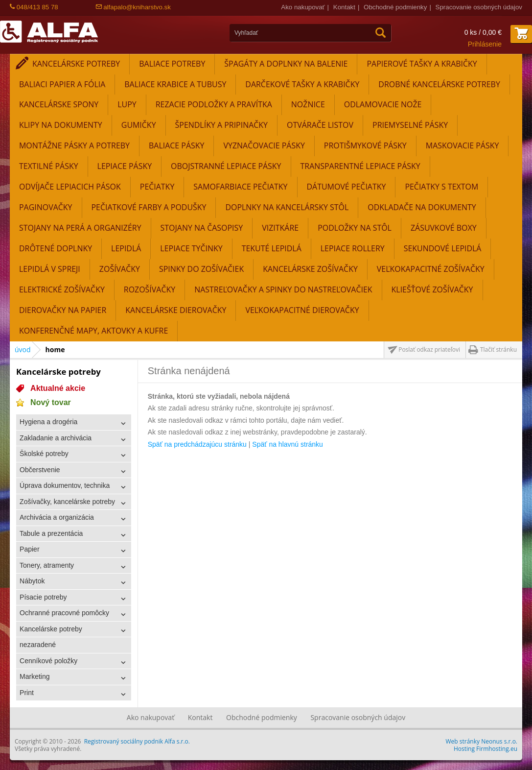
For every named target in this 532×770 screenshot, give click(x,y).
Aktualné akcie (58, 388)
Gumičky (139, 125)
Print (27, 693)
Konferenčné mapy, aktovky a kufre (93, 331)
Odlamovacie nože (383, 104)
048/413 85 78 (34, 7)
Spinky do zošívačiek (201, 269)
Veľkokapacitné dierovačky (302, 310)
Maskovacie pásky (463, 145)
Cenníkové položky (48, 661)
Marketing (35, 676)
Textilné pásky (49, 166)
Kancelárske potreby (76, 64)
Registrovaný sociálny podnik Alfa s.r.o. (137, 741)
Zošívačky (120, 269)
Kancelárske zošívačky (310, 269)
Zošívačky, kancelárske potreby (67, 502)
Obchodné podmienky (395, 7)
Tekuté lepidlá (272, 248)
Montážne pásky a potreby (74, 145)
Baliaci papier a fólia (62, 84)
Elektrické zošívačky (62, 289)
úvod (23, 349)
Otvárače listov (320, 125)
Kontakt (344, 7)
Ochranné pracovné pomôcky (64, 613)
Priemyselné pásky (410, 125)
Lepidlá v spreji (50, 269)
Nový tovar (51, 402)
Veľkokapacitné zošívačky (431, 269)
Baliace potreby (172, 64)
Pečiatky (157, 187)
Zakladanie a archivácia (56, 438)
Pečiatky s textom (441, 187)
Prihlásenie (485, 44)
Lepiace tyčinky (191, 248)
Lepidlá (126, 248)
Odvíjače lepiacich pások (70, 187)
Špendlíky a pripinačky (221, 125)
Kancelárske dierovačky (176, 310)
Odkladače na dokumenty (422, 207)
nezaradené (38, 645)
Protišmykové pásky (365, 145)
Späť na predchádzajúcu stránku (197, 444)
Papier (29, 549)
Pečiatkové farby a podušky (149, 207)
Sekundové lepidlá (443, 248)
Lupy (127, 104)
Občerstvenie (40, 470)
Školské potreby (44, 454)
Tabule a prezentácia (51, 533)
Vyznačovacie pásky (264, 145)
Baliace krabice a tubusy (175, 84)
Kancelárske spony (59, 104)
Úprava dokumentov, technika (65, 485)
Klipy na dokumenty (61, 125)
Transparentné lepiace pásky (360, 166)
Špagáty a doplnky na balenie (286, 64)
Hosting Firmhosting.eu (486, 749)
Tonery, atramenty (47, 565)
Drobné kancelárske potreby (439, 84)
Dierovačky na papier (63, 310)
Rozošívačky (150, 289)
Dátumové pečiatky (347, 187)
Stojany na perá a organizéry (80, 228)
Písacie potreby (43, 597)
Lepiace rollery (353, 248)
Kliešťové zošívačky (432, 289)
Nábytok (32, 581)
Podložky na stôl (355, 228)
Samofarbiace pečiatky (240, 187)
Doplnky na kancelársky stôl (287, 207)
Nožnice (308, 104)
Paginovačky (46, 207)
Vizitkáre (280, 228)
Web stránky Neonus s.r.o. (482, 741)
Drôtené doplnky (56, 248)
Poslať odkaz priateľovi (429, 349)
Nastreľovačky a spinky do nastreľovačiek (283, 289)
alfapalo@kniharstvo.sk (133, 7)
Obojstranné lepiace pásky (226, 166)
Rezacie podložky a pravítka (214, 104)
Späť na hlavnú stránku (288, 444)
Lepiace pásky (125, 166)
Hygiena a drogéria (48, 422)
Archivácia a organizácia (57, 517)
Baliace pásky (176, 145)
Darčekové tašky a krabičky (302, 84)
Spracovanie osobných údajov (479, 7)
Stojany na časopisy (202, 228)
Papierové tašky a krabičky (422, 64)
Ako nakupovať (303, 7)
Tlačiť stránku (498, 349)
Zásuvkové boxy (444, 228)
